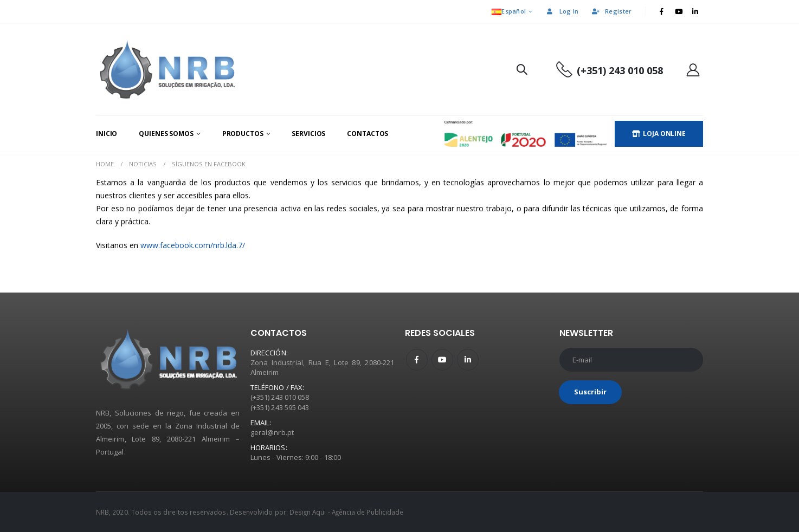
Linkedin (468, 360)
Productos (243, 134)
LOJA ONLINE (659, 134)
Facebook (417, 360)
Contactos (368, 134)
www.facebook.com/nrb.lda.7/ (193, 245)
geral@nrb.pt (272, 432)
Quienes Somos (166, 134)
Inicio (107, 134)
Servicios (308, 134)
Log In (562, 11)
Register (611, 11)
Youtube (442, 360)
